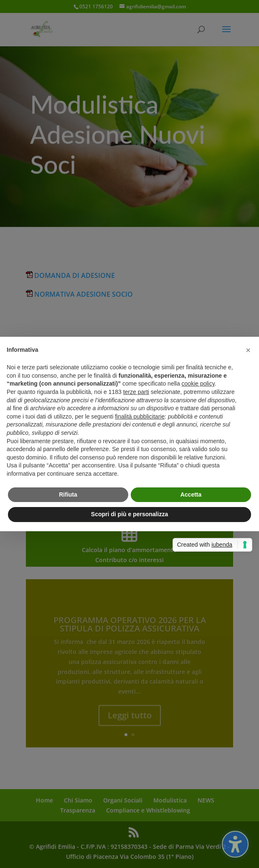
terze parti (136, 392)
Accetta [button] (191, 495)
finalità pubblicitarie (140, 416)
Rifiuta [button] (68, 495)
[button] (248, 350)
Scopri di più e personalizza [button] (129, 514)
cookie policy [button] (198, 384)
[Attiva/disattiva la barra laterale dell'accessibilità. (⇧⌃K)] (235, 844)
